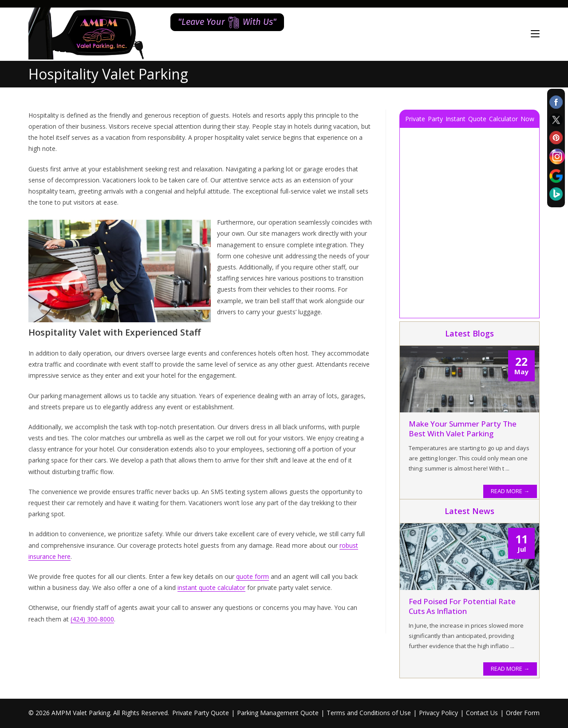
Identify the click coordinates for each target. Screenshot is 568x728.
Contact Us (482, 713)
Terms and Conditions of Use (369, 713)
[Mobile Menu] (535, 34)
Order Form (523, 713)
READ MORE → (510, 491)
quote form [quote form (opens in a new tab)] (252, 576)
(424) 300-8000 (92, 619)
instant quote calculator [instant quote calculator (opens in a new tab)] (211, 588)
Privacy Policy (438, 713)
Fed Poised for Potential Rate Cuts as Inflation (462, 606)
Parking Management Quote (278, 713)
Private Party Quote (201, 713)
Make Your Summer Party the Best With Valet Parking (463, 429)
